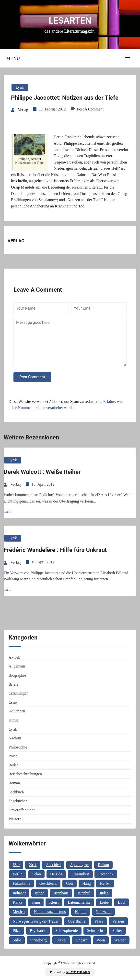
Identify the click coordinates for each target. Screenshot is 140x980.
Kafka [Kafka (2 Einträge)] (17, 902)
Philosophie (18, 747)
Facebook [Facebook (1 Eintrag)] (106, 874)
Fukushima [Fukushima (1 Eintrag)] (21, 883)
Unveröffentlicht (22, 810)
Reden (14, 765)
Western (15, 819)
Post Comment (32, 377)
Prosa (13, 756)
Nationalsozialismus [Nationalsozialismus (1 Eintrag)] (50, 912)
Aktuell (14, 657)
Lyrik (20, 87)
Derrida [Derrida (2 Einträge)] (56, 874)
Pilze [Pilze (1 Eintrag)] (17, 931)
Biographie (17, 675)
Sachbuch (16, 792)
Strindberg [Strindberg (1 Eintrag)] (39, 940)
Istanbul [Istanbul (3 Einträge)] (84, 893)
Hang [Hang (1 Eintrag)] (87, 883)
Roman (14, 783)
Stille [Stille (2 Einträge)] (17, 940)
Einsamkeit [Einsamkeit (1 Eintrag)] (80, 874)
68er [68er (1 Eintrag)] (16, 865)
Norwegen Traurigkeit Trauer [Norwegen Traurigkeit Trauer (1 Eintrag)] (36, 921)
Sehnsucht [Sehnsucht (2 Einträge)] (95, 931)
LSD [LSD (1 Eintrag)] (122, 902)
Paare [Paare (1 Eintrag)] (99, 921)
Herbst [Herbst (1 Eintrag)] (105, 883)
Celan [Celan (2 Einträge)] (36, 874)
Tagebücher (18, 801)
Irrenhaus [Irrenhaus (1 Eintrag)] (61, 893)
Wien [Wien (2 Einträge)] (101, 940)
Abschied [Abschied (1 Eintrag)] (53, 865)
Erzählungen (18, 693)
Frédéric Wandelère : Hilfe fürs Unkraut (55, 550)
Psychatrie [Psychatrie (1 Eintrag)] (38, 931)
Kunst (13, 720)
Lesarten (70, 21)
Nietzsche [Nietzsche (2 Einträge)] (103, 912)
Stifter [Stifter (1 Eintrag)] (117, 931)
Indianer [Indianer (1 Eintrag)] (19, 893)
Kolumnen (17, 711)
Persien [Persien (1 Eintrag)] (118, 921)
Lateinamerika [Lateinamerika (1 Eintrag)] (79, 902)
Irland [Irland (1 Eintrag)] (40, 893)
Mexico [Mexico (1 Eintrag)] (19, 912)
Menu (13, 58)
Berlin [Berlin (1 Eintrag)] (18, 874)
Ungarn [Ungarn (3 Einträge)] (82, 940)
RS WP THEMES (78, 972)
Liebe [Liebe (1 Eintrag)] (104, 902)
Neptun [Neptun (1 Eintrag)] (81, 912)
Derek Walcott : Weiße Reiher (42, 472)
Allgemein (17, 666)
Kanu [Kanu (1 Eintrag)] (36, 902)
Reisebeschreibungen (25, 774)
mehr (8, 511)
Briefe (13, 684)
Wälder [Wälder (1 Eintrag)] (120, 940)
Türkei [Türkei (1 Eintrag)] (61, 940)
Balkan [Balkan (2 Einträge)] (103, 865)
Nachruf (15, 738)
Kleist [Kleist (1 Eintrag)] (54, 902)
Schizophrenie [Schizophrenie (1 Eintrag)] (67, 931)
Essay (13, 702)
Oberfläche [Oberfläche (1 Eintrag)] (76, 921)
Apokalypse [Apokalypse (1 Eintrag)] (79, 865)
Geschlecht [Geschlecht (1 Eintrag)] (48, 883)
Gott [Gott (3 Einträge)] (70, 883)
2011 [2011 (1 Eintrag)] (33, 865)
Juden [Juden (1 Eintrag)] (104, 893)
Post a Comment (90, 109)
